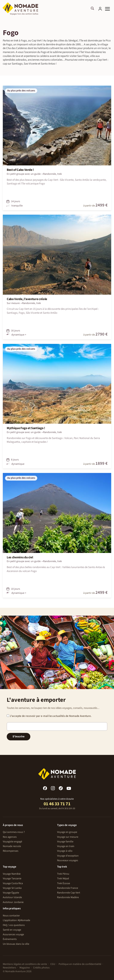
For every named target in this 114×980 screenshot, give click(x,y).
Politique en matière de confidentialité (80, 964)
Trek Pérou (63, 874)
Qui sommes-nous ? (14, 832)
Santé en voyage (12, 930)
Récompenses (11, 851)
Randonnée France (68, 888)
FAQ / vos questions (14, 925)
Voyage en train (66, 846)
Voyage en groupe (67, 832)
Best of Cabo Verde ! (20, 170)
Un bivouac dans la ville (16, 944)
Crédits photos (41, 968)
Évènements (10, 939)
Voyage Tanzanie (12, 879)
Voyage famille (65, 842)
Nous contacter (11, 916)
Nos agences (10, 837)
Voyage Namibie (12, 874)
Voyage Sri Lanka (12, 888)
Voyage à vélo (65, 851)
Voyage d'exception (68, 856)
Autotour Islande (12, 897)
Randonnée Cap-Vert (69, 893)
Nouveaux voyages (68, 860)
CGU (53, 964)
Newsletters (9, 968)
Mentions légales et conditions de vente (25, 964)
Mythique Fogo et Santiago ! (26, 428)
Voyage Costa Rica (13, 883)
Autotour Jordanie (13, 902)
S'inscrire (19, 737)
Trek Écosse (64, 883)
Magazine (25, 968)
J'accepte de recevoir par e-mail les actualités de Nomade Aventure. (49, 716)
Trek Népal (63, 879)
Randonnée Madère (68, 897)
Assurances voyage (13, 934)
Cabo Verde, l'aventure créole (27, 299)
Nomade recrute (12, 846)
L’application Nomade (16, 920)
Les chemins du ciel (20, 557)
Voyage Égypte (11, 893)
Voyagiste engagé (12, 842)
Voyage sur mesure (68, 837)
